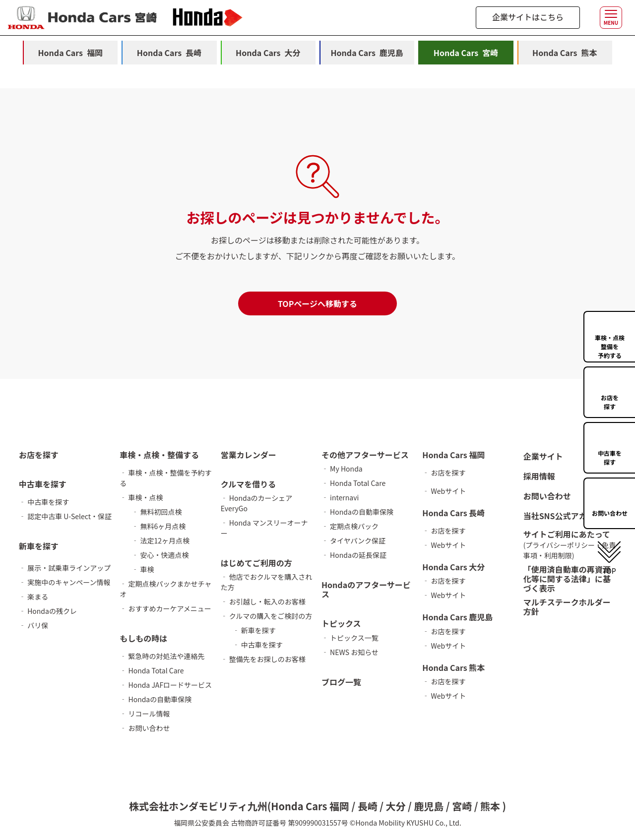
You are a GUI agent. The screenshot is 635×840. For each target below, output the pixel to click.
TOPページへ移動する (317, 303)
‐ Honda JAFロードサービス (166, 685)
